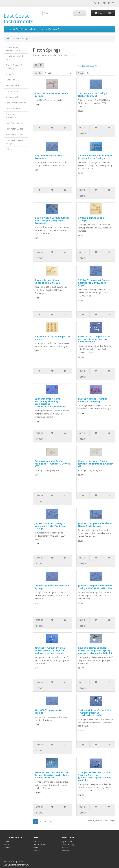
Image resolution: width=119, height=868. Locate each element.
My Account (67, 841)
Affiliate (36, 848)
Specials (36, 851)
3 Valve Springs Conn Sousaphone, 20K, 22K (47, 281)
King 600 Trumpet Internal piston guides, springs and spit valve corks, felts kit (50, 650)
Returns (7, 844)
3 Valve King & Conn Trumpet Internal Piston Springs (95, 157)
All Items (9, 149)
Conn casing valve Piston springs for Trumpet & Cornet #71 (96, 464)
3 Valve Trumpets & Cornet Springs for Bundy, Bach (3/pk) (94, 283)
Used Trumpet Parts (15, 108)
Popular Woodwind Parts (51, 29)
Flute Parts (10, 80)
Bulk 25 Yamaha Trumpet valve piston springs (93, 400)
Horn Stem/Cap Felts (15, 135)
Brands (36, 841)
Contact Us (9, 841)
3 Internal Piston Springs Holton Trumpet (93, 95)
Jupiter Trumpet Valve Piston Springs (52, 587)
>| (51, 822)
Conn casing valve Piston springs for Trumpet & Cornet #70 (52, 464)
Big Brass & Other (14, 97)
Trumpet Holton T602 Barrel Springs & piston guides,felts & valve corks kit (52, 775)
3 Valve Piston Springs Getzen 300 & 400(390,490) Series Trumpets (52, 220)
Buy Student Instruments (11, 116)
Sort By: (38, 73)
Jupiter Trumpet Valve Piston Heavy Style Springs (95, 525)
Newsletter (67, 851)
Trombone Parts (13, 91)
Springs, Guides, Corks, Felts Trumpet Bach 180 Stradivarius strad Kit (95, 713)
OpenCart (19, 862)
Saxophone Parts (13, 85)
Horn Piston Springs (14, 123)
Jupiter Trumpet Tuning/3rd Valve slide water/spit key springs (51, 526)
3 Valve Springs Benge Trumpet (91, 219)
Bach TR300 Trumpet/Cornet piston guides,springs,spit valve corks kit (95, 339)
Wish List (66, 848)
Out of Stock (83, 131)
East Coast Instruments (18, 19)
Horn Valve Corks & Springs (14, 142)
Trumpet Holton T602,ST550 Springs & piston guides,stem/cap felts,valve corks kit (95, 776)
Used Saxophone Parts (16, 103)
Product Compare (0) (88, 66)
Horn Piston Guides (14, 129)
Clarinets (10, 74)
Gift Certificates (40, 844)
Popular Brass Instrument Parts (22, 29)
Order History (68, 844)
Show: (81, 73)
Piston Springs (22, 38)
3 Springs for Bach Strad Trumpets (49, 157)
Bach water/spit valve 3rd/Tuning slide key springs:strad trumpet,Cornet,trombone (50, 403)
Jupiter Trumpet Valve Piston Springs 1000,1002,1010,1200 (95, 587)
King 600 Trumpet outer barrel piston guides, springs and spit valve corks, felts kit (95, 650)
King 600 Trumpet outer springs (49, 711)
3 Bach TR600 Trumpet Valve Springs (51, 95)
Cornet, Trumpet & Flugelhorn (14, 67)
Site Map (7, 848)
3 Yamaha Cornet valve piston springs (52, 338)
